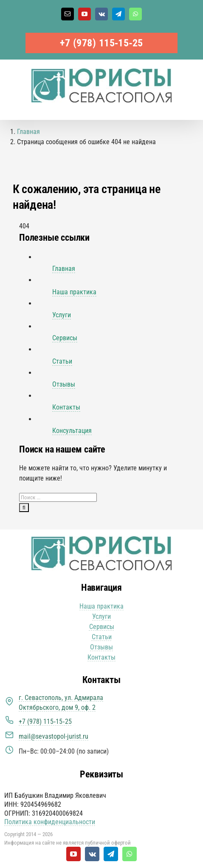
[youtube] (73, 854)
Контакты (66, 407)
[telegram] (111, 854)
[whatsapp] (130, 854)
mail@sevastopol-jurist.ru (54, 736)
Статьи (62, 361)
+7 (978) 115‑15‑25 (101, 43)
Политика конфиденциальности (50, 822)
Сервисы (65, 338)
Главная (64, 269)
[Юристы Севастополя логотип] (101, 539)
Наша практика (74, 292)
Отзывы (64, 384)
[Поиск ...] (58, 497)
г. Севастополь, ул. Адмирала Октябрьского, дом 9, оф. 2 (61, 702)
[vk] (92, 854)
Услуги (62, 315)
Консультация (72, 431)
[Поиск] (24, 508)
